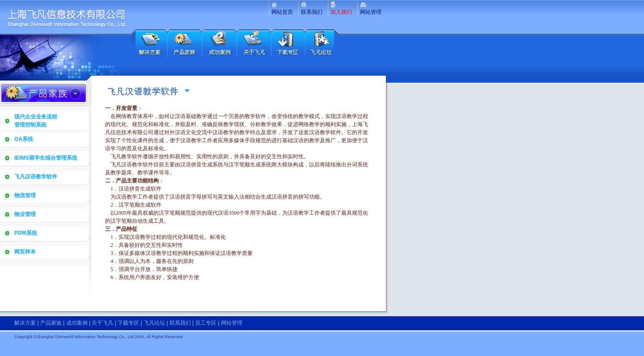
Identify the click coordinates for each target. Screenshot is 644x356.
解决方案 (25, 323)
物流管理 (25, 195)
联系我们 (312, 12)
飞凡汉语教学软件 (36, 177)
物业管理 (25, 214)
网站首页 (282, 12)
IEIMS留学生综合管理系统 (46, 158)
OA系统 (24, 139)
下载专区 (128, 323)
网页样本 (25, 252)
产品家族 (51, 323)
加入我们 (341, 12)
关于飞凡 (102, 323)
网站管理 (371, 12)
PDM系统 (26, 233)
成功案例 (77, 323)
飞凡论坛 (154, 323)
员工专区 (206, 323)
